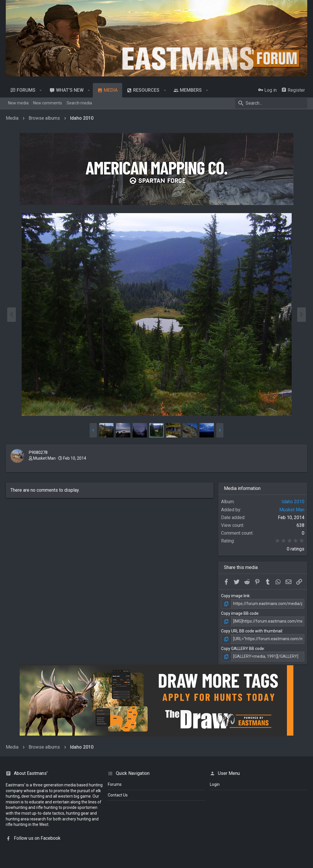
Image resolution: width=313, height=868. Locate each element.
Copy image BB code (240, 613)
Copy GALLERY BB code (243, 649)
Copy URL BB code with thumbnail (252, 631)
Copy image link (235, 596)
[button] (41, 90)
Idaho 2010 (293, 502)
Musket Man (44, 458)
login (215, 784)
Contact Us (118, 795)
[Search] (271, 103)
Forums (115, 784)
